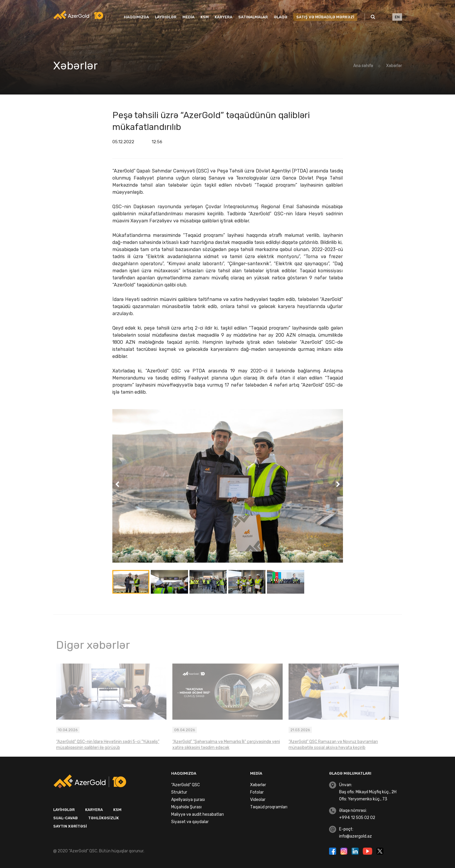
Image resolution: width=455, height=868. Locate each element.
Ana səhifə (363, 66)
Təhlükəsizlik (103, 818)
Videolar (258, 800)
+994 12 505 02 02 (357, 818)
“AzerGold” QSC (186, 785)
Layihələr (166, 17)
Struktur (179, 792)
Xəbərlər (394, 66)
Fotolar (257, 792)
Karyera (224, 17)
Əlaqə (281, 17)
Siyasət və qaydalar (190, 822)
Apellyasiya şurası (188, 800)
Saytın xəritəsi (70, 826)
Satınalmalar (253, 17)
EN (397, 17)
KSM (205, 17)
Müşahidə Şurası (186, 807)
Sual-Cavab (65, 818)
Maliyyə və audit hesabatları (197, 814)
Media (188, 17)
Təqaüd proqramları (269, 807)
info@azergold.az (356, 836)
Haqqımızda (136, 17)
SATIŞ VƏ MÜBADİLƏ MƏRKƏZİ (325, 17)
